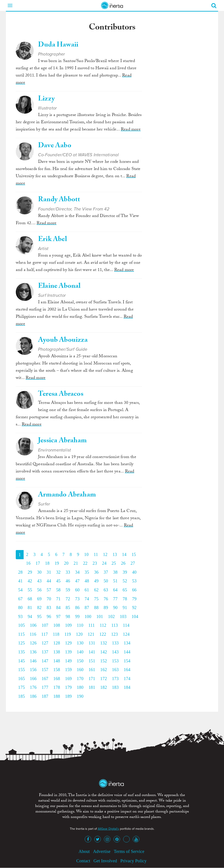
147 (45, 661)
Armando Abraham (67, 495)
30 (39, 572)
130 (80, 643)
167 (45, 679)
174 (127, 679)
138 (57, 652)
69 (39, 599)
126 (33, 643)
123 (115, 634)
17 (38, 563)
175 (22, 687)
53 (134, 581)
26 (123, 563)
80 (20, 608)
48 (87, 581)
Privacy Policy (133, 861)
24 (104, 563)
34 (77, 572)
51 (115, 581)
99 (77, 616)
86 (77, 608)
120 (79, 634)
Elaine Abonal (59, 287)
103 (123, 616)
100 (88, 616)
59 (68, 590)
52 (125, 581)
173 (115, 679)
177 (45, 687)
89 (106, 608)
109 (68, 625)
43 (39, 581)
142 (104, 652)
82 (39, 608)
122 (103, 634)
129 (68, 643)
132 (104, 643)
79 (134, 599)
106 (33, 625)
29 (30, 572)
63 (106, 590)
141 (92, 652)
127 (45, 643)
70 (49, 599)
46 (68, 581)
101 (100, 616)
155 (22, 670)
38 (115, 572)
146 (33, 661)
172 (104, 679)
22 (85, 563)
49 (96, 581)
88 (96, 608)
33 (68, 572)
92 (134, 608)
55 (30, 590)
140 (80, 652)
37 (106, 572)
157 (45, 670)
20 (66, 563)
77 (115, 599)
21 (76, 563)
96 (49, 616)
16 (28, 563)
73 (77, 599)
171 (92, 679)
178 (57, 687)
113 (115, 625)
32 (58, 572)
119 (68, 634)
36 (96, 572)
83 (49, 608)
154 (127, 661)
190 (80, 696)
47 (77, 581)
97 (58, 616)
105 (22, 625)
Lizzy (46, 99)
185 (22, 696)
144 (127, 652)
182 (104, 687)
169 (68, 679)
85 (68, 608)
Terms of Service (129, 851)
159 (68, 670)
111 (92, 625)
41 (20, 581)
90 (115, 608)
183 (115, 687)
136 (33, 652)
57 (49, 590)
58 (58, 590)
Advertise (102, 851)
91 (125, 608)
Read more (131, 130)
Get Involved (105, 861)
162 (104, 670)
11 (96, 554)
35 (87, 572)
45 (58, 581)
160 (80, 670)
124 (126, 634)
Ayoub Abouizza (63, 341)
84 (58, 608)
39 (125, 572)
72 (68, 599)
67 (20, 599)
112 (103, 625)
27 (133, 563)
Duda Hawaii (58, 45)
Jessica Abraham (62, 441)
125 (22, 643)
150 (80, 661)
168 (57, 679)
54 (20, 590)
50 (106, 581)
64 (115, 590)
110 (80, 625)
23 (95, 563)
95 (39, 616)
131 (92, 643)
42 (30, 581)
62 (96, 590)
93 (20, 616)
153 (115, 661)
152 (104, 661)
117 (45, 634)
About (84, 851)
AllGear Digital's (108, 829)
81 (30, 608)
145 (22, 661)
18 (47, 563)
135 (22, 652)
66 (134, 590)
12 (105, 554)
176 (33, 687)
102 (111, 616)
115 (21, 634)
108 (57, 625)
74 (87, 599)
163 (115, 670)
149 (68, 661)
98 (68, 616)
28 (20, 572)
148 (57, 661)
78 (125, 599)
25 (114, 563)
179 (68, 687)
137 (45, 652)
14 (124, 554)
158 (57, 670)
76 (106, 599)
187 (45, 696)
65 (125, 590)
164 (127, 670)
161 (92, 670)
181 (92, 687)
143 (115, 652)
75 (96, 599)
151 (92, 661)
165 (22, 679)
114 (126, 625)
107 (45, 625)
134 (127, 643)
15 (134, 554)
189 (68, 696)
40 (134, 572)
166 (33, 679)
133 (115, 643)
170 (80, 679)
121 (91, 634)
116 (33, 634)
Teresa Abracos (61, 395)
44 (49, 581)
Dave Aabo (55, 146)
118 (56, 634)
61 (87, 590)
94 (30, 616)
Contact (83, 861)
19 (57, 563)
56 (39, 590)
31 (49, 572)
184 (127, 687)
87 (87, 608)
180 (80, 687)
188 (57, 696)
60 (77, 590)
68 (30, 599)
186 (33, 696)
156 (33, 670)
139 (68, 652)
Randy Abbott (59, 200)
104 (135, 616)
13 (115, 554)
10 (86, 554)
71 (58, 599)
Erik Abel (52, 240)
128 (57, 643)
